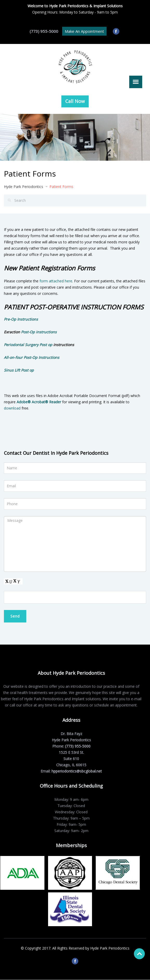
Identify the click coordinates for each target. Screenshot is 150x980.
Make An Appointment (84, 31)
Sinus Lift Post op (19, 370)
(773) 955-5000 (44, 31)
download (12, 408)
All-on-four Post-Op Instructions (32, 357)
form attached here (56, 281)
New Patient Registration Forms (49, 268)
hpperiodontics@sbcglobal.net (76, 771)
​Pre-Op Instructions (21, 319)
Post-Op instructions (39, 332)
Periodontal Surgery (21, 345)
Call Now (75, 101)
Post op (46, 345)
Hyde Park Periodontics (24, 187)
